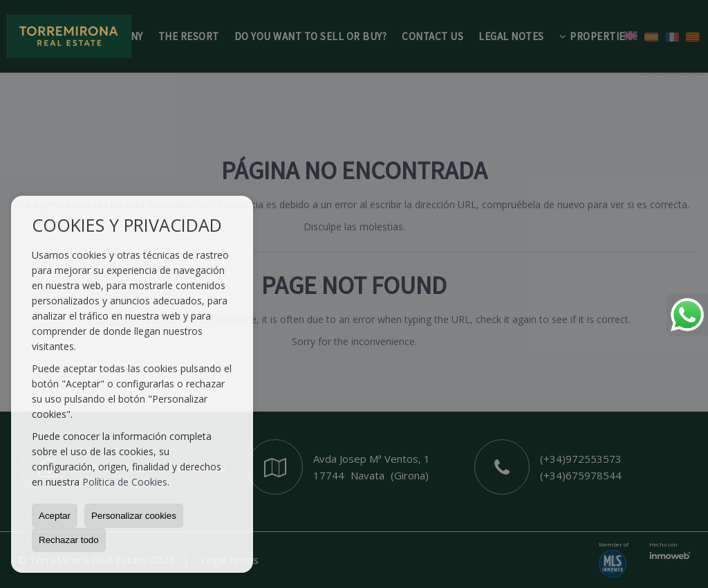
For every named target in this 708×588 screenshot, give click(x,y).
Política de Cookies (125, 482)
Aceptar (55, 516)
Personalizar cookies (134, 516)
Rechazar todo (69, 540)
